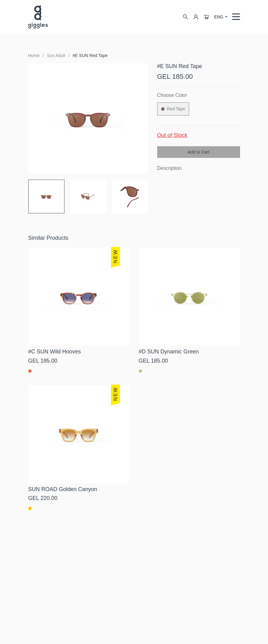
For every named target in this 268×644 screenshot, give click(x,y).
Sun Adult (56, 55)
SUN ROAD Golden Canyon (63, 489)
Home (34, 55)
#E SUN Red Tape (90, 55)
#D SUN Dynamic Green (169, 352)
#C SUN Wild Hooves (55, 352)
